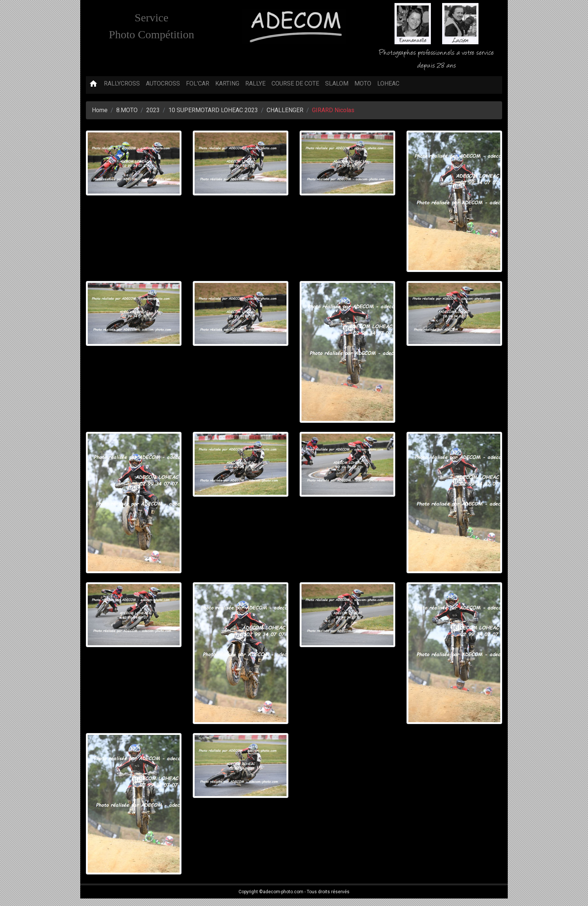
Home (100, 110)
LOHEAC (388, 83)
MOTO (363, 83)
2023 (153, 110)
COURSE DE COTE (295, 83)
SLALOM (337, 83)
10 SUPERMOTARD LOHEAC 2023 (213, 110)
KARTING (227, 83)
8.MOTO (127, 110)
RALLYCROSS (122, 83)
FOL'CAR (198, 83)
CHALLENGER (285, 110)
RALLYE (255, 83)
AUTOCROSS (163, 83)
